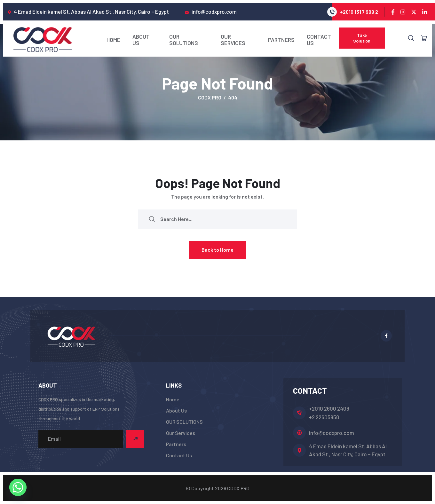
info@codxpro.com (332, 433)
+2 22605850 (324, 417)
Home (113, 40)
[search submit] (152, 219)
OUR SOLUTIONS (184, 40)
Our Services (233, 40)
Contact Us (319, 40)
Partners (281, 40)
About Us (141, 40)
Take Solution (362, 38)
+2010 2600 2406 (329, 408)
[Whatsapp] (18, 487)
